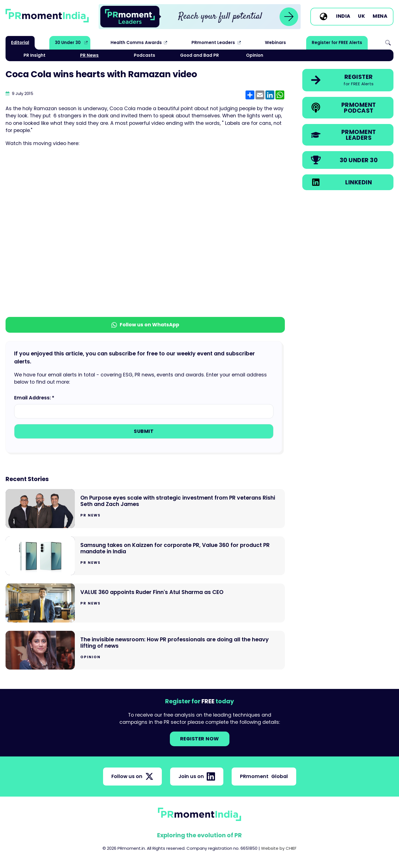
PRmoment (264, 776)
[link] (200, 17)
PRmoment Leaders (213, 42)
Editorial (20, 42)
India (343, 16)
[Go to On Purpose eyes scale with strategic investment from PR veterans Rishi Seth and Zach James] (145, 509)
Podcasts (144, 55)
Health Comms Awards (136, 42)
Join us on (197, 776)
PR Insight (34, 55)
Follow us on (132, 776)
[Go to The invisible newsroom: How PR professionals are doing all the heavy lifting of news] (145, 650)
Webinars (275, 42)
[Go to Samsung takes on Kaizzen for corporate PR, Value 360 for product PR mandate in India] (145, 556)
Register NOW (200, 739)
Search (388, 43)
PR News (89, 55)
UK (361, 16)
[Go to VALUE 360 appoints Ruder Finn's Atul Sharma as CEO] (145, 603)
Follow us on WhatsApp (145, 325)
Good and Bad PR (199, 55)
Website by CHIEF (279, 848)
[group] (200, 17)
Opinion (255, 55)
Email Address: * (34, 398)
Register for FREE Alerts (337, 42)
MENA (380, 16)
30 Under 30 (68, 42)
